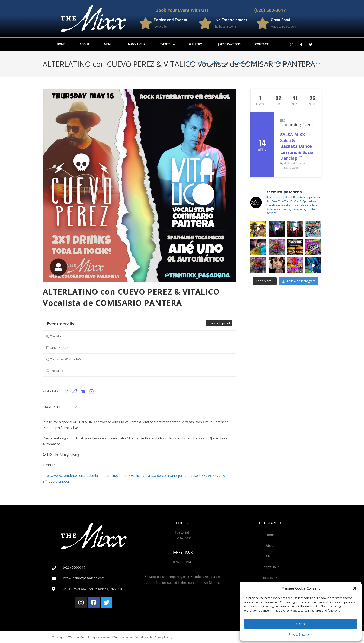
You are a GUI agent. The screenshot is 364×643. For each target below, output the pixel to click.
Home (61, 44)
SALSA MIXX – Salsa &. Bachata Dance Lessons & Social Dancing (297, 146)
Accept (301, 624)
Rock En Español (219, 323)
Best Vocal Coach (140, 637)
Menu (108, 44)
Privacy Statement (301, 635)
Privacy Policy (163, 637)
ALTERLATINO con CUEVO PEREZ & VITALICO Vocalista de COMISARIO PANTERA (267, 63)
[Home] (192, 63)
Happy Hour (136, 44)
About (85, 44)
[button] (355, 588)
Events (167, 45)
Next (284, 120)
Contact (262, 44)
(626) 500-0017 (270, 10)
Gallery (196, 44)
